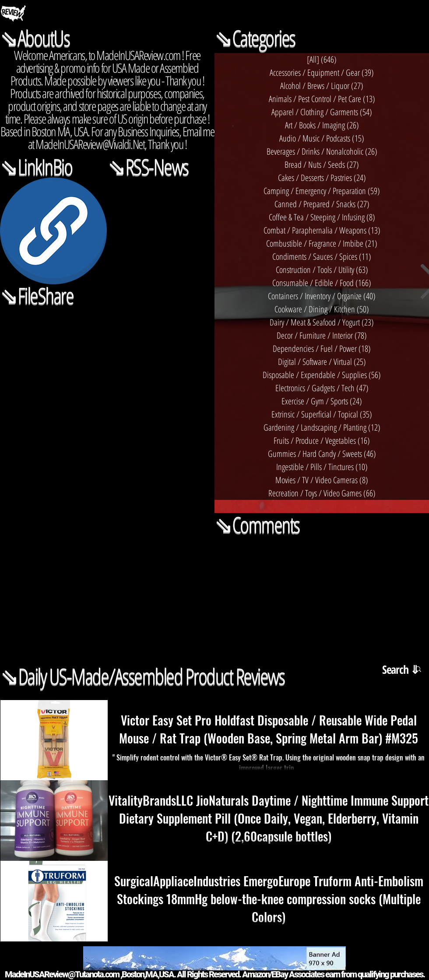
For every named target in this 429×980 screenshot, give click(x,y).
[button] (418, 670)
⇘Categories (255, 38)
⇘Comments (257, 524)
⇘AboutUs (35, 38)
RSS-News (157, 166)
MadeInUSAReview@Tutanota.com (62, 974)
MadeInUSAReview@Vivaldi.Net (90, 144)
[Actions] (107, 320)
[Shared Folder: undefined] (107, 427)
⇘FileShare (37, 295)
